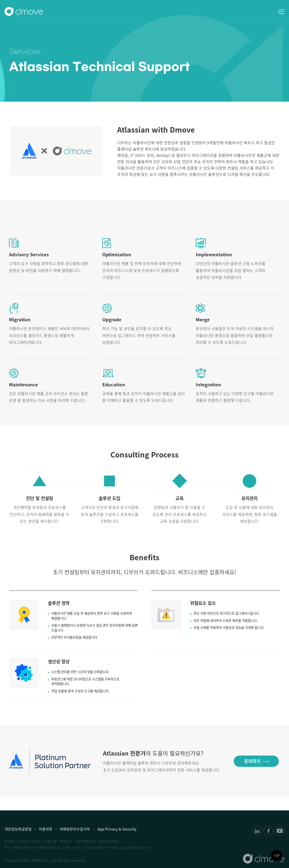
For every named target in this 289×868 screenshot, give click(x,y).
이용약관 (46, 829)
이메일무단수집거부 (75, 829)
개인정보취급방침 (18, 829)
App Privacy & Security (117, 829)
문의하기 (252, 762)
